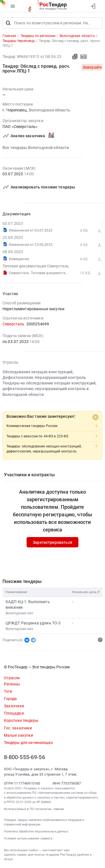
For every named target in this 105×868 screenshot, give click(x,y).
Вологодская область (50, 110)
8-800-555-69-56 (25, 757)
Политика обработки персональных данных (36, 831)
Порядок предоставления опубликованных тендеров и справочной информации (44, 822)
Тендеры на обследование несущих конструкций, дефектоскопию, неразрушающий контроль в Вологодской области (49, 389)
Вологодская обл (19, 613)
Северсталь (13, 324)
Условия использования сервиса (28, 838)
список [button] (59, 809)
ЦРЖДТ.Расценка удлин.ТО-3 (33, 623)
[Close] (95, 417)
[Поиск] (8, 23)
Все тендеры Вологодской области (36, 148)
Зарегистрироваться (53, 542)
